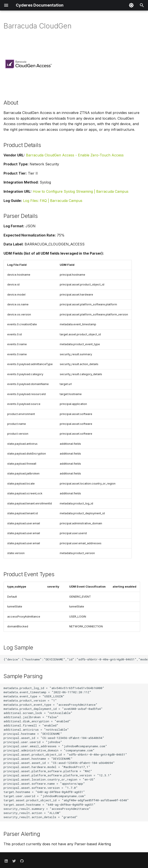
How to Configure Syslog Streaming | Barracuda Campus (81, 191)
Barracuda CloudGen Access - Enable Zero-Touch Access (75, 155)
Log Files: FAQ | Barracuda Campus (53, 201)
